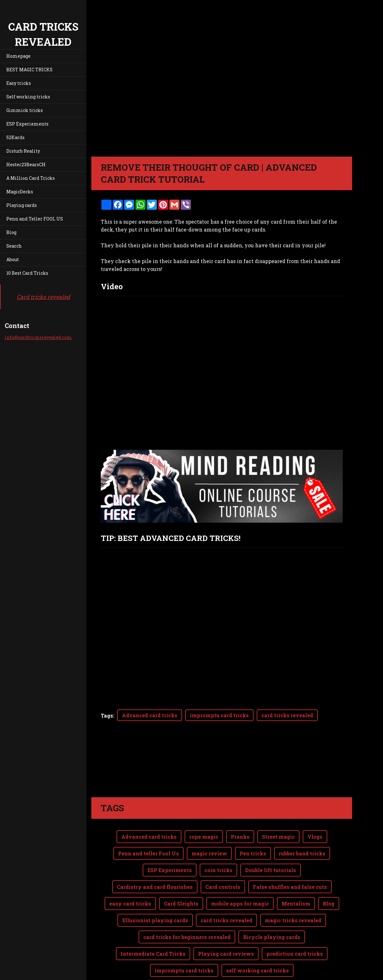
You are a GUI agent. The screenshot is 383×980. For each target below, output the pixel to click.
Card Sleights (181, 878)
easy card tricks (130, 878)
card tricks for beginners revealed (187, 912)
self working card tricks (257, 945)
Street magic (278, 811)
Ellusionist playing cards (155, 895)
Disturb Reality (23, 151)
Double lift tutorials (271, 845)
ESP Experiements (27, 124)
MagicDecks (20, 192)
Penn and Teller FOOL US (35, 219)
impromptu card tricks (219, 715)
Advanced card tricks (150, 715)
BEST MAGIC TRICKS (29, 70)
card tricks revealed (287, 715)
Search (14, 246)
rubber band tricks (302, 828)
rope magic (204, 811)
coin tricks (218, 845)
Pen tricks (253, 828)
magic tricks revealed (293, 895)
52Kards (15, 137)
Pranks (240, 811)
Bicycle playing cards (272, 912)
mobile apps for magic (240, 878)
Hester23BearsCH (26, 164)
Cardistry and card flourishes (155, 862)
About (13, 259)
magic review (209, 828)
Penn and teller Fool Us (149, 828)
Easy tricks (19, 83)
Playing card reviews (226, 928)
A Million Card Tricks (31, 178)
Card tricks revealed (43, 297)
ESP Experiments (170, 845)
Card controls (223, 862)
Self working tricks (28, 97)
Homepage (18, 56)
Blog (11, 232)
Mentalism (296, 878)
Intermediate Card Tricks (153, 928)
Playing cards (22, 205)
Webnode (337, 972)
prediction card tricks (295, 928)
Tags (107, 716)
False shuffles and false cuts (290, 862)
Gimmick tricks (25, 110)
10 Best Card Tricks (27, 273)
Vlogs (315, 811)
